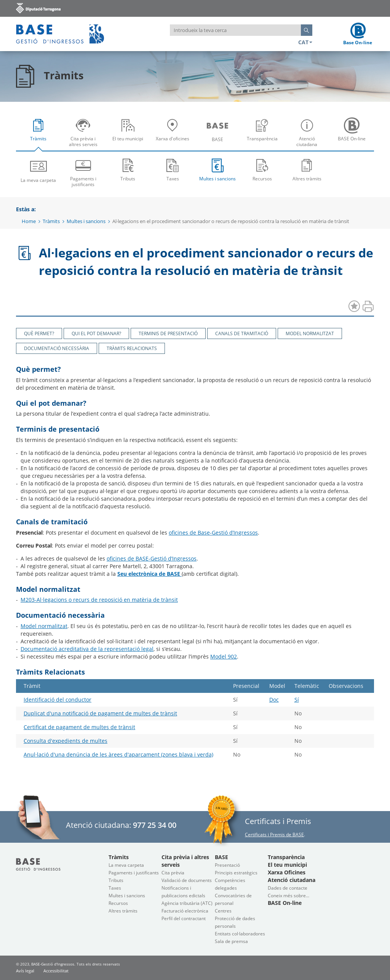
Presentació (227, 865)
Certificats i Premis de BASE (274, 835)
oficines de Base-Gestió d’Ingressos (213, 533)
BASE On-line (354, 135)
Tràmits (40, 135)
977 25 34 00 (155, 825)
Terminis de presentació (168, 333)
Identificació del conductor (58, 700)
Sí (297, 700)
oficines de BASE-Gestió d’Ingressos (152, 558)
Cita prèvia (173, 873)
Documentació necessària (57, 348)
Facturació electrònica (185, 911)
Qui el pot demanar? (96, 333)
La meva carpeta (38, 170)
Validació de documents (187, 880)
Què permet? (39, 333)
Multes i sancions (217, 169)
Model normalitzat (310, 333)
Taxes (173, 169)
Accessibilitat (56, 971)
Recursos (262, 169)
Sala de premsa (231, 941)
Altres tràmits (307, 169)
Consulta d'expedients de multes (66, 741)
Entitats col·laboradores (240, 934)
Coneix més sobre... (289, 896)
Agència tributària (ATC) (187, 903)
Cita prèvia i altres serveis (85, 135)
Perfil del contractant (184, 918)
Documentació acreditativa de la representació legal (87, 649)
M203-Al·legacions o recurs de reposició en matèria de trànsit (99, 600)
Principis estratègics (236, 873)
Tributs (128, 169)
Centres (223, 911)
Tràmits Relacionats (132, 348)
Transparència (264, 135)
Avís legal (25, 971)
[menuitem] (38, 132)
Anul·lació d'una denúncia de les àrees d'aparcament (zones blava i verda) (118, 754)
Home (29, 221)
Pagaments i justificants (83, 172)
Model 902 (224, 656)
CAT (305, 42)
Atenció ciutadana (309, 135)
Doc (274, 700)
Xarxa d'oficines (175, 135)
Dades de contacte (288, 888)
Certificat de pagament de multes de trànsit (79, 727)
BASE (219, 135)
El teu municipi (130, 135)
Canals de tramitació (242, 333)
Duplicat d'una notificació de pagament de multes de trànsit (100, 713)
